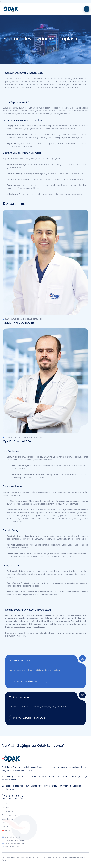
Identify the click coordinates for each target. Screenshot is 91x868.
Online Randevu (19, 697)
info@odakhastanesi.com (15, 843)
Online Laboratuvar (10, 815)
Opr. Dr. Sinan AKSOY (17, 441)
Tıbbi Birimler (7, 804)
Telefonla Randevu (21, 661)
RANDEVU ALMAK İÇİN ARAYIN (26, 681)
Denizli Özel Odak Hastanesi (13, 857)
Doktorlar (6, 808)
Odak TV (5, 823)
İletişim (5, 827)
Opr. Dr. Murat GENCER (18, 323)
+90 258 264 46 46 (12, 847)
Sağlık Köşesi (7, 819)
